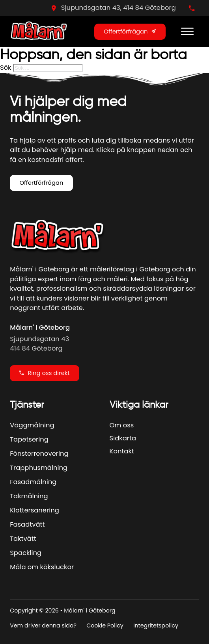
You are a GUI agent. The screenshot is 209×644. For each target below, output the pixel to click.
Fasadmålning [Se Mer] (33, 482)
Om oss (122, 425)
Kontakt (122, 451)
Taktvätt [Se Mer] (23, 539)
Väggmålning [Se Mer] (32, 425)
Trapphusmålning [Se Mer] (39, 468)
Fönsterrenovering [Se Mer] (39, 454)
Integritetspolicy (156, 625)
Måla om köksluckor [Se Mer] (42, 567)
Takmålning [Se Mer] (29, 496)
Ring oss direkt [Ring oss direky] (44, 373)
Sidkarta (123, 438)
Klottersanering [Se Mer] (35, 510)
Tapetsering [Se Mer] (29, 439)
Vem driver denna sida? (43, 625)
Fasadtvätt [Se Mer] (27, 524)
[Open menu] (187, 32)
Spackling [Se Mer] (26, 553)
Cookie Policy (105, 625)
